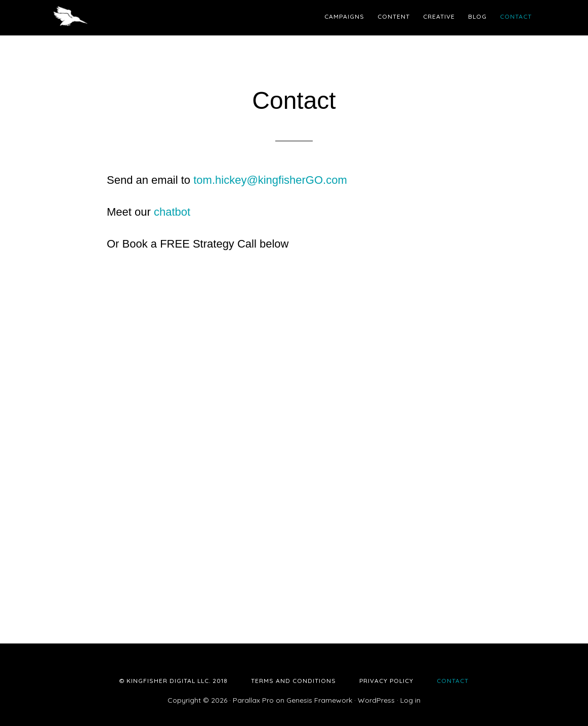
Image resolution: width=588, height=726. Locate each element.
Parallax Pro (253, 700)
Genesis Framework (319, 700)
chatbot (172, 212)
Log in (410, 700)
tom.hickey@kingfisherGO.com (270, 180)
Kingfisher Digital (142, 18)
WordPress (376, 700)
